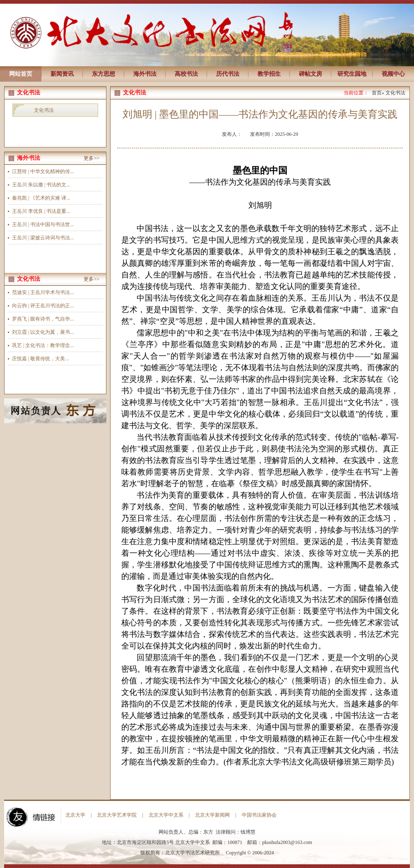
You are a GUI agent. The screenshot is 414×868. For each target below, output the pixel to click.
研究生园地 (352, 74)
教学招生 (269, 74)
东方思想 (103, 74)
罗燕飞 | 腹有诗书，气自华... (43, 319)
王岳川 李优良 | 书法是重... (41, 211)
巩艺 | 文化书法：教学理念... (43, 345)
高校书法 (186, 74)
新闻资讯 (62, 74)
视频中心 (393, 74)
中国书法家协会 (259, 815)
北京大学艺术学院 (117, 815)
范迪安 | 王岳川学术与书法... (43, 292)
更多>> (91, 158)
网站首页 (21, 74)
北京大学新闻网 (212, 815)
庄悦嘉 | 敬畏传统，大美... (40, 359)
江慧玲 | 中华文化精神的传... (43, 171)
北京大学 (75, 815)
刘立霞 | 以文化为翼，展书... (43, 332)
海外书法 (145, 74)
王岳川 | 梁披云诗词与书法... (43, 238)
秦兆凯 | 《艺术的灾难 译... (41, 198)
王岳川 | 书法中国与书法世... (43, 224)
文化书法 (44, 110)
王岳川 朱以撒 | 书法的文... (41, 185)
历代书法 (228, 74)
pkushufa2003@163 (282, 842)
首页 (377, 93)
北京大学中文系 (166, 815)
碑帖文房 (310, 74)
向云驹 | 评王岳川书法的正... (43, 306)
